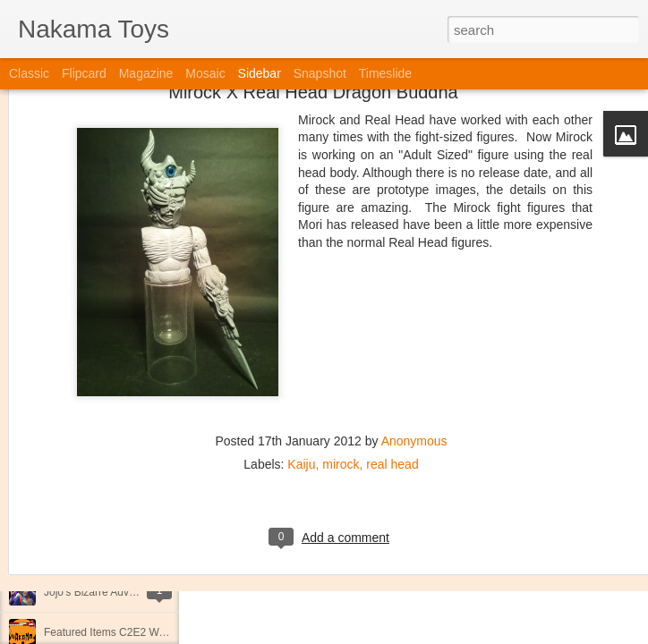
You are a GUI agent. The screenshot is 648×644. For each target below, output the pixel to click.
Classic (29, 73)
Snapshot (320, 73)
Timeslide (385, 73)
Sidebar (260, 73)
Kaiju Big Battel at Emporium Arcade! (132, 552)
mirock (341, 368)
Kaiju (301, 368)
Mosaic (205, 73)
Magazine (146, 73)
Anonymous (414, 344)
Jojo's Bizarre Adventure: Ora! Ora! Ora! (139, 592)
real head (392, 368)
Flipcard (84, 73)
